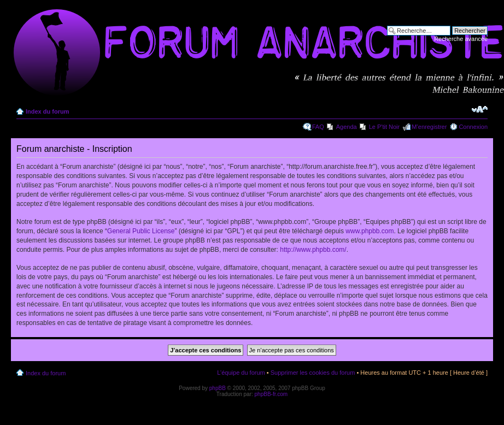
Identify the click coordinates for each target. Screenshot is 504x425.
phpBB (218, 388)
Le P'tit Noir (385, 127)
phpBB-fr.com (271, 394)
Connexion (473, 127)
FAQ (318, 127)
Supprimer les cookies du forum (313, 373)
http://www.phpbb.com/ (313, 250)
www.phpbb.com (370, 231)
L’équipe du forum (241, 373)
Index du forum (47, 111)
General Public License (141, 231)
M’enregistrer (429, 127)
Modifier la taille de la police (480, 109)
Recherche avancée (461, 39)
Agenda (347, 127)
